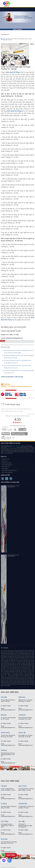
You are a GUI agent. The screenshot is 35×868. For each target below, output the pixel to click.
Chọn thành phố (7, 39)
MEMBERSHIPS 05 (6, 434)
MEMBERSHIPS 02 (10, 429)
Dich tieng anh (6, 4)
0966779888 (11, 855)
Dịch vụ (4, 457)
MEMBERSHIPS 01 (4, 429)
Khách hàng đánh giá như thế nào (18, 426)
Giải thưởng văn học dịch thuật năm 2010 (13, 556)
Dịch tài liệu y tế (6, 467)
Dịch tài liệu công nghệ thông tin (9, 470)
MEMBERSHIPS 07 (8, 438)
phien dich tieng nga (12, 448)
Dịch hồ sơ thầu (6, 459)
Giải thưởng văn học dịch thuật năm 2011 (13, 486)
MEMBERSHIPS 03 (15, 429)
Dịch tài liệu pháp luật (7, 465)
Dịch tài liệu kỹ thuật (7, 463)
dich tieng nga (17, 446)
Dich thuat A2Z (4, 867)
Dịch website (5, 468)
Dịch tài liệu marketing (7, 472)
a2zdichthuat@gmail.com (23, 386)
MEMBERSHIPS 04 (22, 429)
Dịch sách (4, 461)
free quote (8, 394)
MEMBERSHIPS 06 (19, 434)
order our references (22, 394)
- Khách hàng (31, 414)
